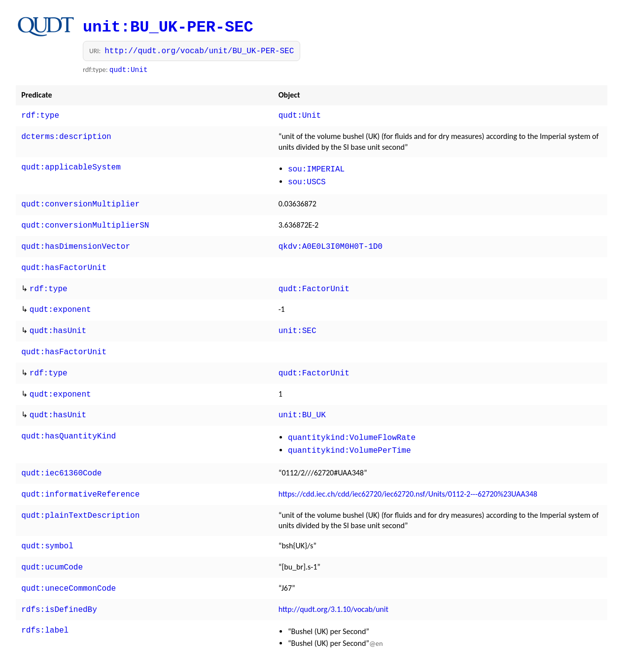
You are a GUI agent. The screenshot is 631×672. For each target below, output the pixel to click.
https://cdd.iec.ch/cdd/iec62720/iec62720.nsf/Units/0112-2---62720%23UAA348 (408, 476)
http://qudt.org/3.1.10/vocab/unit (333, 588)
